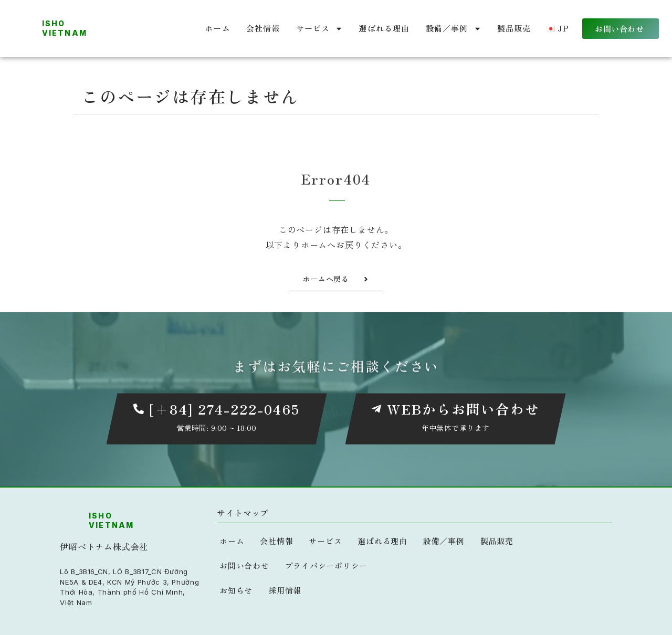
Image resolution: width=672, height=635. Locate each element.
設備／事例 (454, 29)
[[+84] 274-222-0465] (139, 409)
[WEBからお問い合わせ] (376, 409)
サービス (320, 29)
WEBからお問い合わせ (464, 409)
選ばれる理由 (384, 28)
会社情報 (263, 28)
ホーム (218, 28)
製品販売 (514, 28)
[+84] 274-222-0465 (224, 409)
